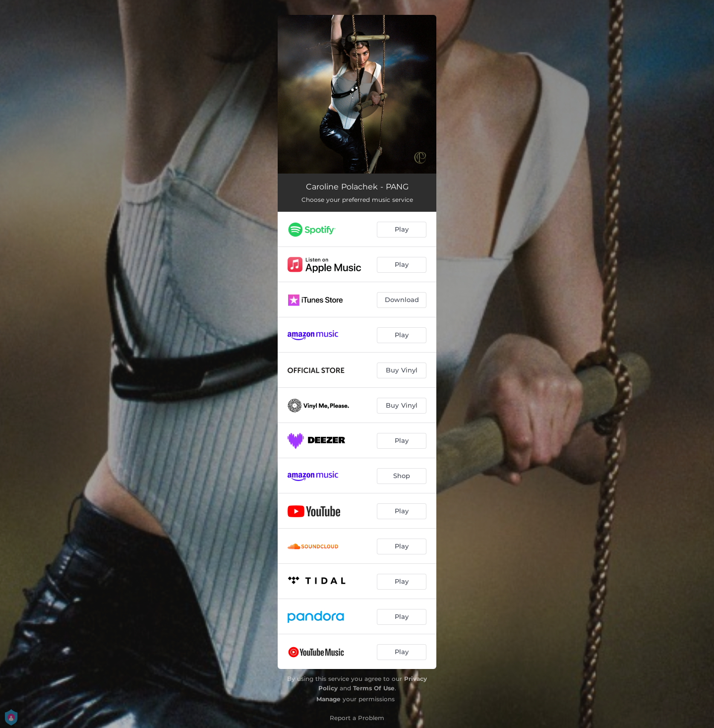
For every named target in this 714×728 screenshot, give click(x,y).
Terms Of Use (374, 688)
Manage (328, 699)
